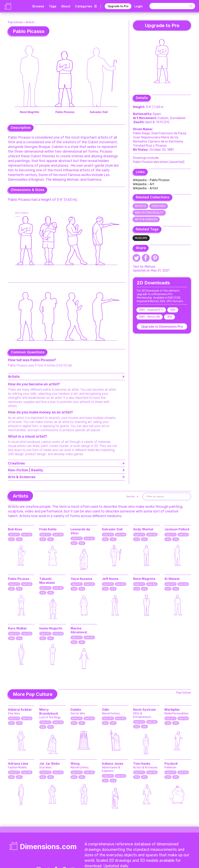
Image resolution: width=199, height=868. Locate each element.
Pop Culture (15, 22)
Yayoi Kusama (81, 579)
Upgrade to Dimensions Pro (162, 326)
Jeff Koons (110, 579)
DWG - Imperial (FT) (151, 310)
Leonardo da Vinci (80, 531)
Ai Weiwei (172, 579)
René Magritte (144, 579)
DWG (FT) (14, 535)
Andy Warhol (143, 529)
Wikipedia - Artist (145, 188)
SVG (173, 310)
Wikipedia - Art (144, 184)
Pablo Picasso (19, 579)
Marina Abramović (79, 630)
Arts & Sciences (146, 219)
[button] (132, 496)
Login (138, 6)
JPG (169, 317)
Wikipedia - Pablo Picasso (151, 180)
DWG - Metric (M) (150, 317)
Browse (38, 6)
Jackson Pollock (177, 529)
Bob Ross (15, 529)
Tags (53, 6)
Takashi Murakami (47, 581)
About (66, 6)
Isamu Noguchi (51, 628)
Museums (141, 238)
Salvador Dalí (112, 529)
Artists (30, 22)
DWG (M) (27, 535)
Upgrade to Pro (118, 6)
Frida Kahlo (48, 529)
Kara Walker (17, 628)
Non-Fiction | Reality (149, 213)
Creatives (159, 206)
